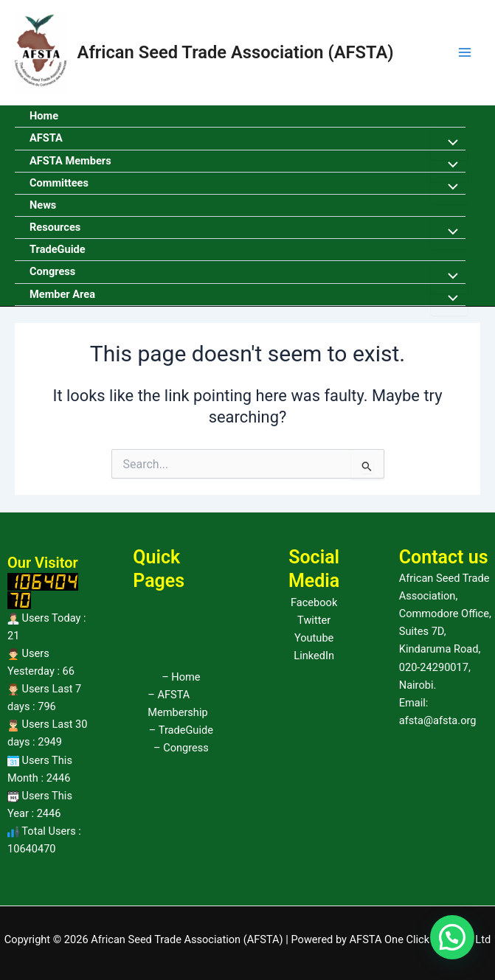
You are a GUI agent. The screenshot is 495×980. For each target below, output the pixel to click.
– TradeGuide (181, 730)
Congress (52, 271)
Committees (59, 183)
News (43, 205)
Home (44, 116)
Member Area (62, 294)
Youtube (314, 638)
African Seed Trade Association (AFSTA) (236, 52)
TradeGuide (58, 249)
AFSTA (46, 138)
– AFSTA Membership (177, 703)
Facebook (314, 602)
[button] (452, 937)
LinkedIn (314, 656)
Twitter (314, 620)
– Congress (181, 748)
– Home (181, 677)
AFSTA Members (70, 161)
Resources (55, 227)
